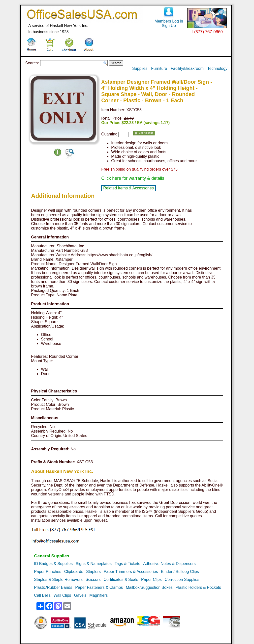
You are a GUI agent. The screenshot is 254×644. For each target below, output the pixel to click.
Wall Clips (62, 595)
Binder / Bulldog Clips (180, 572)
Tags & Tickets (127, 564)
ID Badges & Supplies (53, 564)
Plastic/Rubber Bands (53, 587)
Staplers (93, 572)
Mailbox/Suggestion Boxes (149, 587)
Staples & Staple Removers (58, 580)
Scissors (93, 580)
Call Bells (42, 595)
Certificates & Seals (121, 580)
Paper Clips (151, 580)
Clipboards (74, 572)
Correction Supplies (182, 580)
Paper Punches (48, 572)
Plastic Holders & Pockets (198, 587)
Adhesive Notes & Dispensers (169, 564)
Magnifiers (98, 595)
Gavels (80, 595)
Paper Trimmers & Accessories (131, 572)
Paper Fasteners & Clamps (99, 587)
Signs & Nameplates (94, 564)
